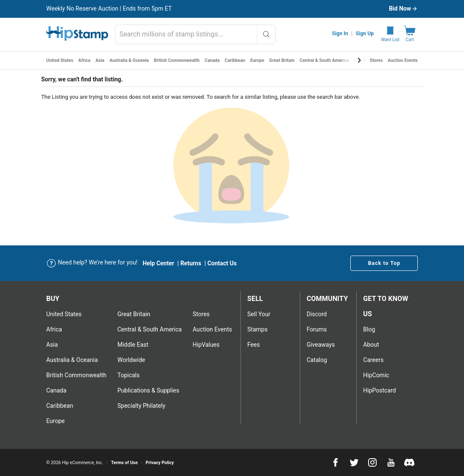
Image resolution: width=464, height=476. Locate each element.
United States (60, 60)
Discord (317, 314)
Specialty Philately (141, 406)
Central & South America (324, 60)
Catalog (317, 360)
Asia (100, 60)
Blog (369, 329)
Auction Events (403, 60)
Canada (212, 60)
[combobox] (195, 34)
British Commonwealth (177, 60)
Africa (85, 60)
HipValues (206, 345)
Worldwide (131, 360)
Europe (257, 60)
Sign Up (365, 33)
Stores (376, 60)
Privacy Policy (160, 463)
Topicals (129, 375)
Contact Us (222, 263)
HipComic (376, 375)
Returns (191, 263)
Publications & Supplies (148, 390)
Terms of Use (124, 463)
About (371, 345)
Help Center (158, 263)
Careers (373, 360)
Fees (254, 345)
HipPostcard (379, 390)
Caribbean (235, 60)
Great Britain (282, 60)
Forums (317, 329)
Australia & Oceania (129, 60)
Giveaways (321, 345)
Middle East (133, 345)
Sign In (340, 33)
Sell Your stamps (259, 322)
